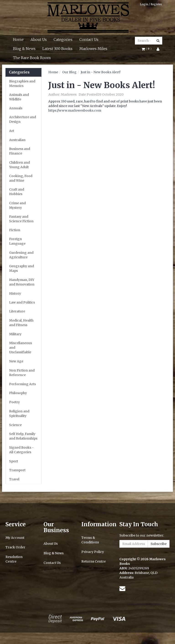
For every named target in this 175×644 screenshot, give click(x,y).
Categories (63, 39)
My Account (15, 538)
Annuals (16, 108)
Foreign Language (17, 241)
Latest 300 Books (57, 49)
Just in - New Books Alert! (101, 72)
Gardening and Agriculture (21, 255)
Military (15, 334)
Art (12, 131)
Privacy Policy (93, 552)
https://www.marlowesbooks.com (75, 110)
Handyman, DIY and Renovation (22, 282)
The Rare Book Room (32, 58)
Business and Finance (20, 151)
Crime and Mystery (17, 205)
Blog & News (24, 49)
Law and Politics (22, 302)
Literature (17, 311)
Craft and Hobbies (17, 192)
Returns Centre (94, 561)
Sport (14, 461)
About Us (39, 39)
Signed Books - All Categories (21, 450)
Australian (17, 140)
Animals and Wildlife (19, 97)
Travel (14, 479)
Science (15, 425)
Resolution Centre (14, 559)
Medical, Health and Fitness (21, 323)
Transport (17, 470)
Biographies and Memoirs (22, 84)
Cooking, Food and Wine (21, 178)
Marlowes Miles (93, 49)
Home (18, 39)
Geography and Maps (22, 268)
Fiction (15, 230)
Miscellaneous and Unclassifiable (21, 348)
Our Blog (69, 72)
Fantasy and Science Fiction (21, 219)
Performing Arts (22, 384)
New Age (16, 361)
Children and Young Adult (19, 165)
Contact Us (89, 39)
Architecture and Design (23, 119)
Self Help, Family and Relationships (23, 436)
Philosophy (18, 393)
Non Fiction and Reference (22, 373)
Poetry (14, 402)
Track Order (15, 547)
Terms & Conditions (90, 540)
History (15, 293)
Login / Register (151, 4)
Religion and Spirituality (19, 414)
